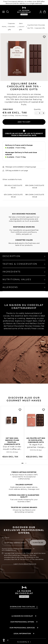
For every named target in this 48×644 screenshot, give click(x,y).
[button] (22, 463)
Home (4, 27)
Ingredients (12, 272)
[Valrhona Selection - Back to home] (24, 595)
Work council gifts (22, 27)
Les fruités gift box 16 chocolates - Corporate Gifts (36, 440)
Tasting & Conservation (20, 264)
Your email (6, 538)
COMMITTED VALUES (24, 240)
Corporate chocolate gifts (11, 27)
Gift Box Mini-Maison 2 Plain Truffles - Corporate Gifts (12, 441)
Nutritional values (17, 279)
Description (11, 256)
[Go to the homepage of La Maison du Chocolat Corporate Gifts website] (24, 11)
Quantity (37, 109)
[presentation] (18, 575)
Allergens (10, 287)
